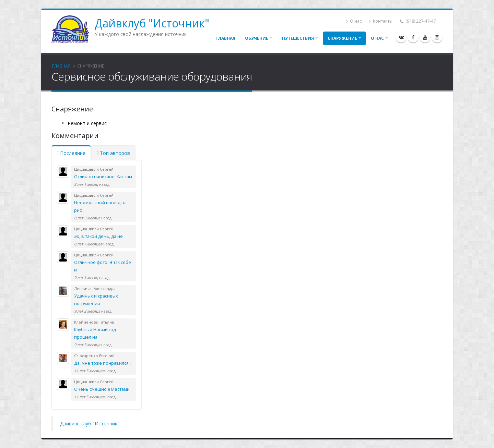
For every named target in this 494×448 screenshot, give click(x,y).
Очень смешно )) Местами (102, 389)
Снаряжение (342, 38)
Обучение (257, 38)
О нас (354, 21)
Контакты (381, 21)
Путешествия (298, 38)
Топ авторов (113, 153)
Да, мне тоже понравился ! (102, 363)
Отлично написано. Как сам (103, 177)
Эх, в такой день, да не (98, 236)
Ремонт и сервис (87, 123)
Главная (225, 38)
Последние (71, 153)
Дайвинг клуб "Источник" (90, 423)
